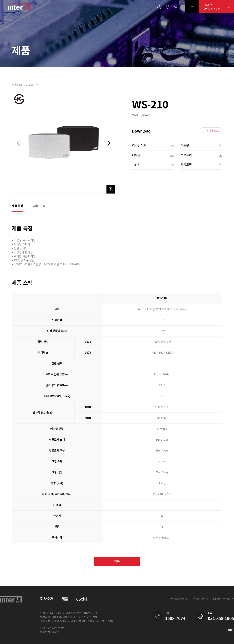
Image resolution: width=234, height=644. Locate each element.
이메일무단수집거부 (223, 599)
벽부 (37, 85)
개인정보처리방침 (180, 599)
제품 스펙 (39, 206)
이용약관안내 (201, 599)
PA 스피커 (29, 85)
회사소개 (47, 599)
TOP (230, 630)
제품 (65, 599)
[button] (108, 143)
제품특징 (17, 206)
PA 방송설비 (17, 85)
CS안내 (82, 599)
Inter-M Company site (212, 7)
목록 (117, 561)
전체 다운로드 (211, 131)
